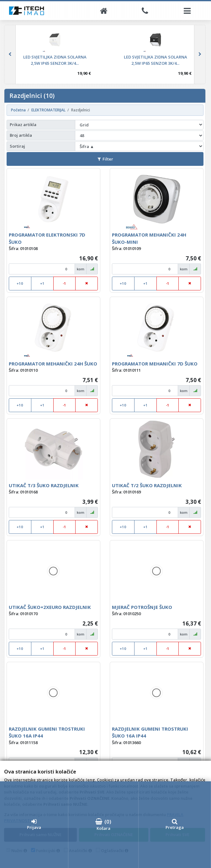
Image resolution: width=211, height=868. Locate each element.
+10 (20, 283)
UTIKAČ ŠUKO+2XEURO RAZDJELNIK (50, 607)
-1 (64, 283)
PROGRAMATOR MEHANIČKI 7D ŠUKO (155, 364)
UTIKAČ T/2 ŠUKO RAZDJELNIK (147, 485)
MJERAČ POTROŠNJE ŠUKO (142, 607)
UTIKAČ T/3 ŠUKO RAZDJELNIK (44, 485)
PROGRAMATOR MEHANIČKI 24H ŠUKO (53, 364)
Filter (105, 159)
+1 (42, 283)
